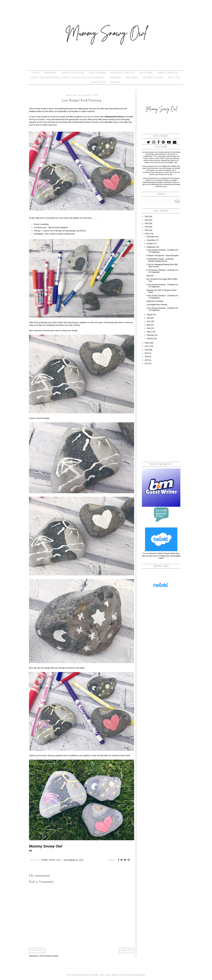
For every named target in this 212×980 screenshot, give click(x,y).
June (149, 321)
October (150, 244)
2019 (147, 234)
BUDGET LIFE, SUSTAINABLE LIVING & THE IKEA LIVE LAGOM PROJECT (68, 78)
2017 (147, 346)
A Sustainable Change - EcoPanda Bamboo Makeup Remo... (160, 260)
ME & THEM (146, 73)
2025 (147, 217)
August (150, 315)
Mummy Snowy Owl (93, 975)
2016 (147, 350)
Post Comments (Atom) (49, 956)
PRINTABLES (132, 78)
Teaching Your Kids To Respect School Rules (161, 291)
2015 (147, 353)
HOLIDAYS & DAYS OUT (123, 73)
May (149, 325)
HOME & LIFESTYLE (168, 73)
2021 (147, 227)
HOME (36, 73)
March (150, 332)
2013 (147, 360)
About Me (174, 78)
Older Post (127, 950)
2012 (147, 363)
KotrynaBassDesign (134, 975)
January (150, 339)
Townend (150, 276)
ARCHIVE (115, 82)
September (151, 247)
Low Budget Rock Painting (157, 305)
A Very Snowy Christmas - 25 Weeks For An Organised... (162, 271)
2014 (147, 357)
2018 (147, 343)
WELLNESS (115, 78)
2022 (147, 223)
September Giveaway (155, 301)
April (149, 328)
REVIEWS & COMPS (153, 78)
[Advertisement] (161, 414)
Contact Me (98, 82)
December (151, 237)
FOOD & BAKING (98, 73)
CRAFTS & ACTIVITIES (73, 73)
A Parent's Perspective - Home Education (163, 256)
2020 (147, 230)
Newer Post (37, 950)
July (149, 318)
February (151, 335)
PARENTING (50, 73)
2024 (147, 220)
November (151, 240)
